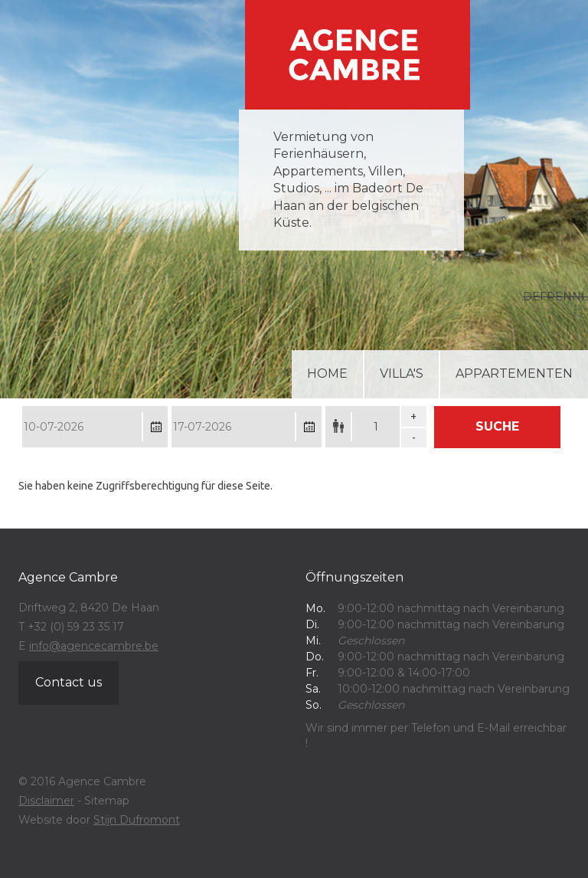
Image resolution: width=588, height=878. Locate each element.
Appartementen (514, 373)
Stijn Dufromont (137, 820)
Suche (497, 426)
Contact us (69, 682)
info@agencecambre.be (94, 646)
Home (327, 373)
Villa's (402, 373)
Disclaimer (46, 801)
